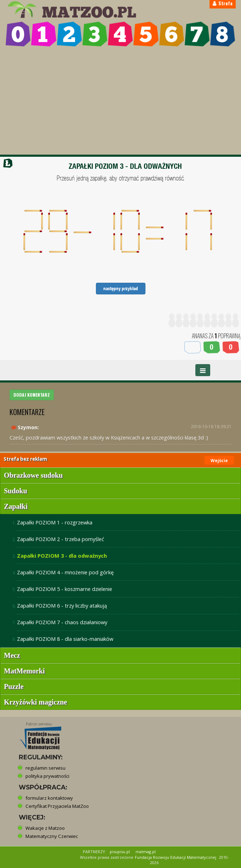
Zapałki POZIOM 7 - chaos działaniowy (62, 622)
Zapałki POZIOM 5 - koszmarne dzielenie (65, 589)
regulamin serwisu (45, 768)
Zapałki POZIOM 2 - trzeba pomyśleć (61, 539)
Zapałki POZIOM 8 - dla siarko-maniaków (65, 639)
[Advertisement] (120, 102)
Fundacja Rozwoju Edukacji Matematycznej (176, 857)
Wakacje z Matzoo (45, 828)
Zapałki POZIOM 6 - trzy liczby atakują (62, 605)
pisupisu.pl (120, 852)
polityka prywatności (47, 776)
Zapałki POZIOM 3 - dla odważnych (62, 556)
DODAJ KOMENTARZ (32, 395)
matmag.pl (146, 852)
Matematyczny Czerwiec (52, 836)
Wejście (219, 461)
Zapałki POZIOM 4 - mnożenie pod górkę (65, 572)
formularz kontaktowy (49, 798)
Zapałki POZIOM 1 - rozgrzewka (55, 522)
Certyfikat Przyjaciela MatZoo (57, 806)
